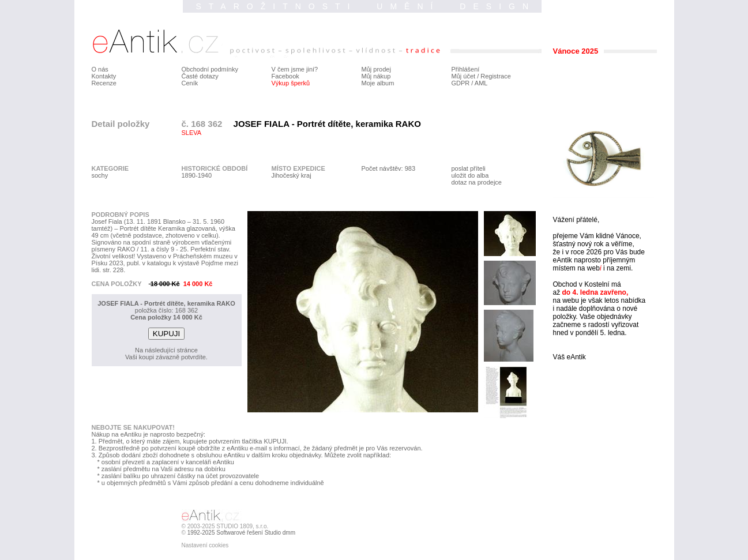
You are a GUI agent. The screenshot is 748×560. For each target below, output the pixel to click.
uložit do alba (470, 175)
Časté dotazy (200, 76)
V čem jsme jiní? (295, 69)
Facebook (285, 76)
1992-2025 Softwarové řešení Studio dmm (241, 533)
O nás (100, 69)
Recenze (104, 83)
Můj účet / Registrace (481, 76)
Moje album (378, 83)
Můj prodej (376, 69)
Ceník (190, 83)
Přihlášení (466, 69)
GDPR (461, 83)
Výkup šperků (291, 83)
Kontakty (104, 76)
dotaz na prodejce (477, 182)
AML (481, 83)
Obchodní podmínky (210, 69)
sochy (100, 175)
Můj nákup (376, 76)
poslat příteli (469, 168)
